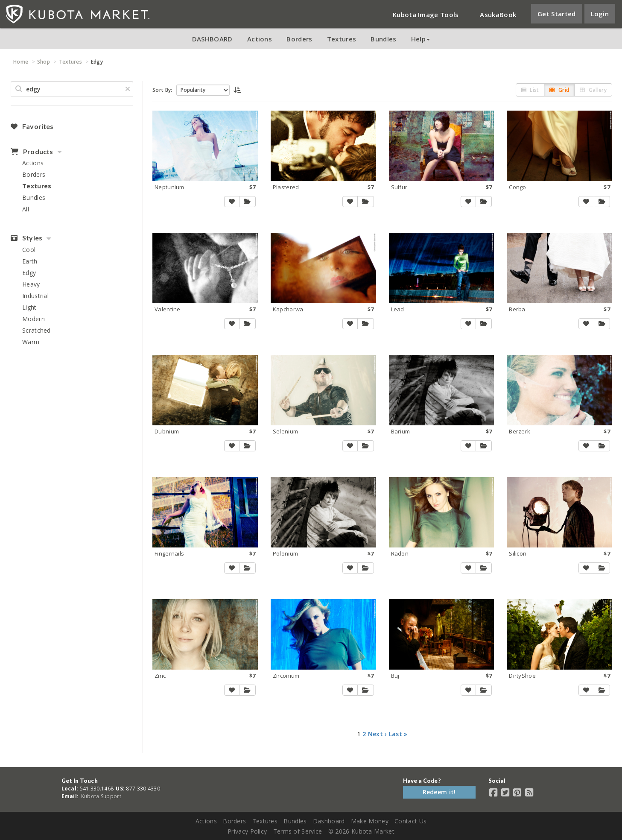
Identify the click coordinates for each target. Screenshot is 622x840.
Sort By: (162, 90)
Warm (31, 342)
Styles (26, 238)
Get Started (556, 14)
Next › (378, 734)
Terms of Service (298, 831)
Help (421, 39)
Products (32, 152)
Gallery (593, 90)
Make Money (370, 821)
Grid (559, 90)
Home (21, 62)
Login (600, 14)
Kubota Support (101, 796)
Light (29, 307)
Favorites (32, 126)
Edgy (29, 273)
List (530, 90)
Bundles (383, 39)
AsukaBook (498, 15)
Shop (44, 62)
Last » (398, 734)
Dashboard (329, 821)
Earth (30, 261)
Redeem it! (439, 792)
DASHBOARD (212, 39)
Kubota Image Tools (426, 15)
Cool (29, 250)
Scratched (37, 330)
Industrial (35, 296)
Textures (342, 39)
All (26, 209)
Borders (299, 39)
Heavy (31, 284)
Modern (34, 319)
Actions (260, 39)
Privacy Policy (247, 831)
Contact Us (410, 821)
